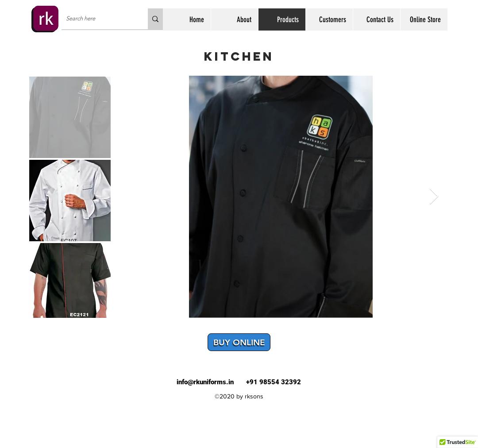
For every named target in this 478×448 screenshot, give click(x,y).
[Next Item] (434, 197)
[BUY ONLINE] (239, 342)
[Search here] (98, 19)
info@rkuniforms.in (205, 382)
